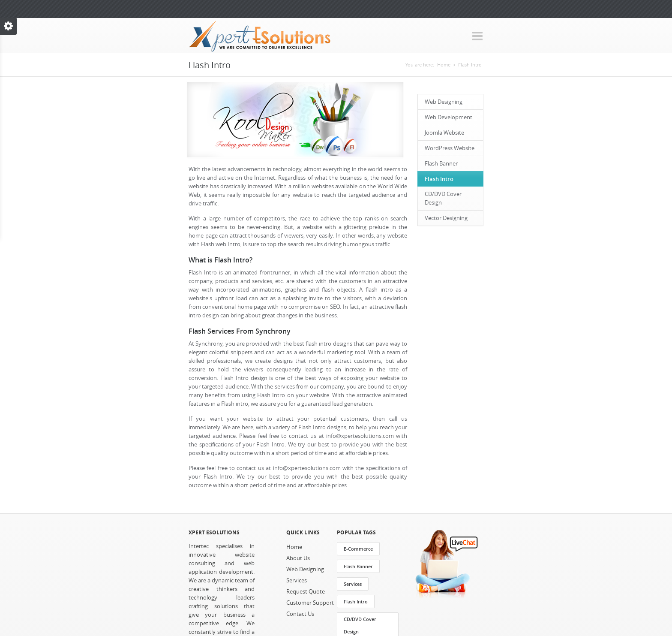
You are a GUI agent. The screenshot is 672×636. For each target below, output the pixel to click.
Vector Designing (446, 218)
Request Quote (306, 592)
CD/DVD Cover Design (443, 198)
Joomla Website (444, 133)
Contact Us (300, 614)
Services (297, 580)
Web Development (448, 117)
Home (444, 65)
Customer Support (310, 603)
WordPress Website (450, 148)
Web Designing (444, 102)
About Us (298, 558)
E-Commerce (358, 549)
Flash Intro (470, 65)
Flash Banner (441, 164)
